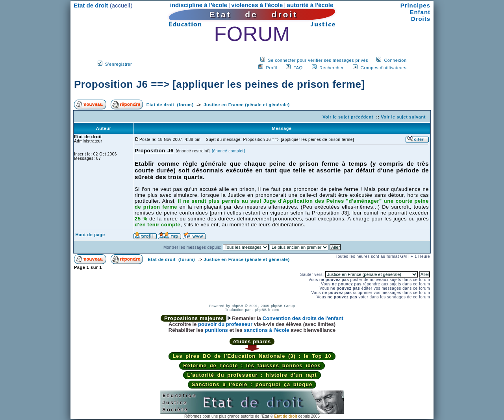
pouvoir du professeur (225, 324)
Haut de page (90, 235)
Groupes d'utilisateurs (383, 68)
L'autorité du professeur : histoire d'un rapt (252, 375)
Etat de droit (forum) (170, 105)
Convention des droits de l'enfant (303, 318)
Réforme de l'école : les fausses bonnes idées (252, 365)
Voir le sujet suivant (403, 117)
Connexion (395, 60)
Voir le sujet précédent (348, 117)
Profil (272, 68)
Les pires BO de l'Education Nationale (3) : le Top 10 (252, 356)
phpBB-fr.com (267, 310)
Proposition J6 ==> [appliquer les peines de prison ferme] (220, 84)
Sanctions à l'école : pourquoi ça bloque (252, 384)
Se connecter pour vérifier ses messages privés (318, 60)
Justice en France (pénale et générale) (246, 105)
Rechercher (332, 68)
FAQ (298, 68)
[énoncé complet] (228, 151)
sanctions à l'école (266, 330)
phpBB (237, 306)
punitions (216, 330)
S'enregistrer (119, 64)
